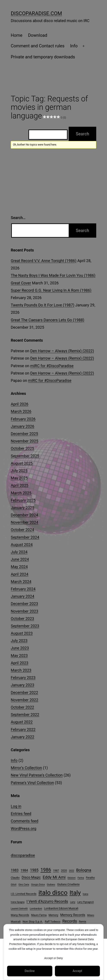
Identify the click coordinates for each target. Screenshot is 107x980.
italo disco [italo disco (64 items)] (53, 893)
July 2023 (19, 641)
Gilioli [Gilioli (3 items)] (14, 885)
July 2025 (19, 471)
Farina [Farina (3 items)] (81, 878)
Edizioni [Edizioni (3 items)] (72, 878)
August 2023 (22, 633)
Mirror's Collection (26, 768)
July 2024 (19, 552)
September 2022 (25, 715)
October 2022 (22, 707)
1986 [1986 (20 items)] (46, 870)
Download (38, 35)
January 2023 (22, 685)
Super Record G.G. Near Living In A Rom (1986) (51, 290)
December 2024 (24, 515)
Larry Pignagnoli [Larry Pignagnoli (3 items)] (86, 902)
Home (17, 35)
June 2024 (20, 559)
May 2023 (19, 656)
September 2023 (25, 626)
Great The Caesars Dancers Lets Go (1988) (47, 320)
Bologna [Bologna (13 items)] (84, 870)
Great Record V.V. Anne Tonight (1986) (44, 261)
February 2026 (23, 419)
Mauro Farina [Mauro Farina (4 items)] (39, 915)
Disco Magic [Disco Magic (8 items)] (31, 877)
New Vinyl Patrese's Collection (37, 775)
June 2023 (20, 648)
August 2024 (22, 545)
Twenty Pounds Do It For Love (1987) (43, 305)
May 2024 (19, 567)
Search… (18, 218)
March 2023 (21, 670)
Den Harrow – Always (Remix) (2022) (62, 351)
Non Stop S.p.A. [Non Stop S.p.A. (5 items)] (33, 922)
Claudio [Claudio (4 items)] (15, 878)
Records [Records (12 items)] (70, 921)
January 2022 (22, 737)
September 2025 (25, 456)
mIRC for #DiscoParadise (52, 366)
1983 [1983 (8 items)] (15, 870)
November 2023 (25, 611)
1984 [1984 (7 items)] (24, 870)
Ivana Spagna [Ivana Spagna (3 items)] (18, 902)
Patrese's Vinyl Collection (32, 783)
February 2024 (23, 589)
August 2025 (22, 463)
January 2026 (22, 426)
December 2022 (24, 693)
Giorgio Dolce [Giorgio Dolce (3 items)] (38, 885)
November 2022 (25, 700)
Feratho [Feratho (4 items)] (90, 878)
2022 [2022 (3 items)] (71, 871)
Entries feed (21, 814)
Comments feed (25, 821)
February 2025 (23, 500)
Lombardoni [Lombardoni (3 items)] (36, 909)
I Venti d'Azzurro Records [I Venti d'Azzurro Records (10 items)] (47, 902)
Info (74, 46)
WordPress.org (24, 829)
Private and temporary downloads (43, 57)
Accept (77, 971)
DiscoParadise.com (36, 13)
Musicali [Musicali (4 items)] (16, 922)
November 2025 (25, 441)
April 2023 (20, 663)
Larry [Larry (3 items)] (73, 902)
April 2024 (20, 574)
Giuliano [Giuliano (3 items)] (51, 885)
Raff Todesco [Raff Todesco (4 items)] (53, 922)
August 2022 (22, 722)
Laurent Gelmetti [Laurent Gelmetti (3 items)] (19, 909)
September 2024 (25, 537)
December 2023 (24, 604)
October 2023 (22, 619)
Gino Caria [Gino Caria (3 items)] (24, 885)
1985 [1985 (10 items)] (34, 870)
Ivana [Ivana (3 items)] (85, 894)
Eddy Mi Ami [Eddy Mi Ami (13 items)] (54, 877)
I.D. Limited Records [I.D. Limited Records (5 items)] (24, 894)
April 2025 (20, 485)
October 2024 (22, 530)
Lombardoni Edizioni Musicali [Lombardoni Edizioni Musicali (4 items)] (61, 908)
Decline (30, 971)
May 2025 (19, 478)
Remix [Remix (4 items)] (83, 922)
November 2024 (25, 522)
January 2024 (22, 596)
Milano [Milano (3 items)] (91, 915)
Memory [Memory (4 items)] (53, 915)
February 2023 (23, 678)
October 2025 (22, 448)
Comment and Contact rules (38, 46)
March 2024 (21, 582)
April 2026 (20, 404)
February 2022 (23, 729)
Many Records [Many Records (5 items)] (20, 915)
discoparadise (23, 855)
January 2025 (22, 508)
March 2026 (21, 411)
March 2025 (21, 493)
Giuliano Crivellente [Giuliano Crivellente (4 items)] (68, 884)
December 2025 (24, 434)
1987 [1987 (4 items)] (56, 871)
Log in (16, 806)
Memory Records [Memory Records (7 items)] (73, 915)
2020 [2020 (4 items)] (64, 871)
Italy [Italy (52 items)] (75, 893)
